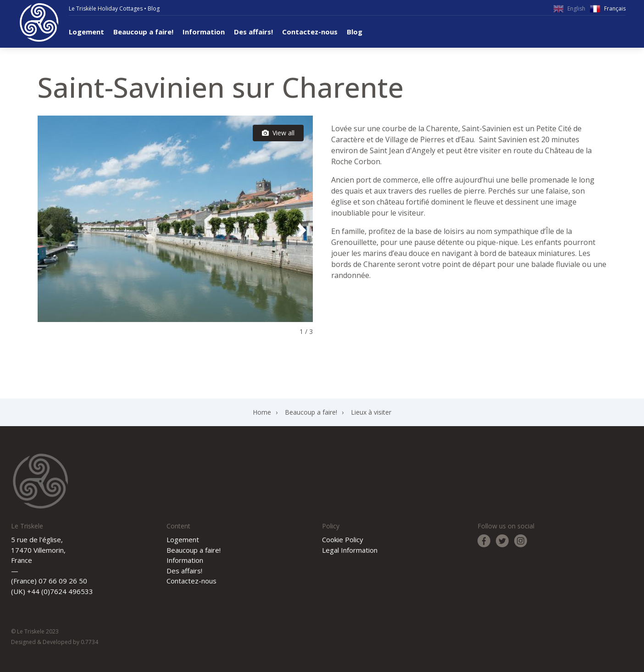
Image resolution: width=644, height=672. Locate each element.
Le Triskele (39, 22)
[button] (302, 230)
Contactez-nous (310, 32)
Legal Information (350, 550)
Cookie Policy (343, 539)
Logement (86, 32)
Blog (154, 8)
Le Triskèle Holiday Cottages (106, 8)
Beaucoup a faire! (143, 32)
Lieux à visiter (371, 412)
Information (204, 32)
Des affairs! (253, 32)
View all (278, 133)
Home (262, 412)
